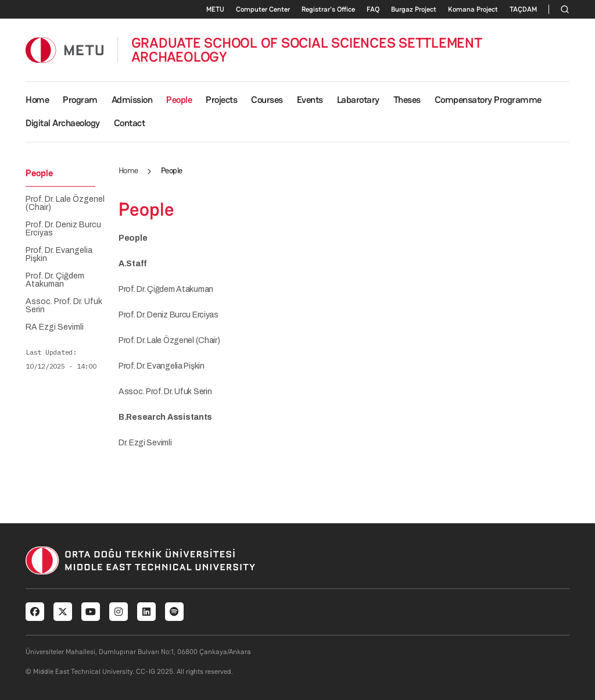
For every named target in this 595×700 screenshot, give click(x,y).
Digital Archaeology (63, 123)
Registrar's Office (328, 9)
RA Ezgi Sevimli (55, 327)
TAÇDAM (523, 9)
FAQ (373, 9)
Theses (407, 100)
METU (215, 9)
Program (80, 100)
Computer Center (263, 9)
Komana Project (473, 9)
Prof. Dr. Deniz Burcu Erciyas (63, 229)
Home (37, 100)
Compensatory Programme (488, 100)
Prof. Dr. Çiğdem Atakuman (55, 280)
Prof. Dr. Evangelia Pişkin (59, 255)
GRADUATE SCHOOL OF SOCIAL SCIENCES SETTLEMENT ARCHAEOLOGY (307, 50)
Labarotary (358, 100)
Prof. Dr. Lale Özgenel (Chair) (65, 203)
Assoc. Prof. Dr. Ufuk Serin (64, 306)
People (179, 100)
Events (310, 100)
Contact (130, 123)
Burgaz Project (414, 9)
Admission (132, 100)
